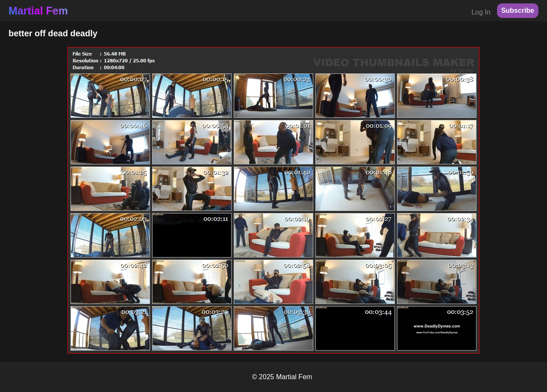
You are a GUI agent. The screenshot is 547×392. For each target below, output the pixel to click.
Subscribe (518, 10)
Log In (481, 12)
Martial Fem (38, 11)
